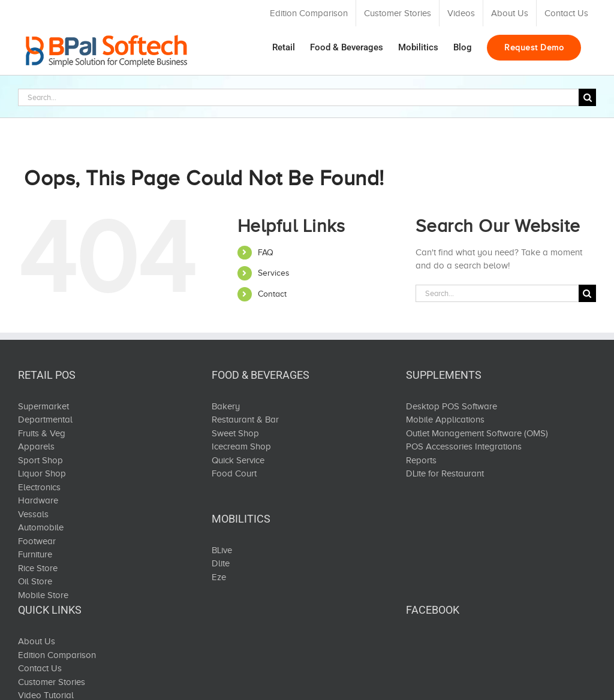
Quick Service (238, 460)
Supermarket (43, 406)
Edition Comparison (57, 655)
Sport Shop (40, 460)
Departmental (45, 420)
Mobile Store (43, 595)
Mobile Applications (445, 420)
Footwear (37, 541)
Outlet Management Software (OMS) (477, 433)
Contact (272, 294)
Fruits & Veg (42, 433)
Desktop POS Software (452, 406)
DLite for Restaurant (445, 473)
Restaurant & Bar (245, 420)
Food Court (234, 473)
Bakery (226, 406)
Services (274, 273)
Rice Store (38, 568)
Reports (421, 460)
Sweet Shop (235, 433)
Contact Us (40, 668)
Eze (219, 577)
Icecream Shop (241, 446)
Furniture (35, 554)
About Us (37, 641)
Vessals (33, 514)
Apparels (36, 446)
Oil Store (35, 581)
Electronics (39, 487)
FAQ (266, 253)
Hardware (38, 500)
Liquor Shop (42, 473)
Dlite (221, 563)
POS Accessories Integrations (464, 446)
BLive (222, 550)
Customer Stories (52, 682)
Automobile (41, 527)
